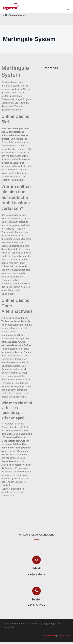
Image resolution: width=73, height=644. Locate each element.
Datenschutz (64, 637)
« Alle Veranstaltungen (15, 17)
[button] (68, 9)
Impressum (50, 637)
